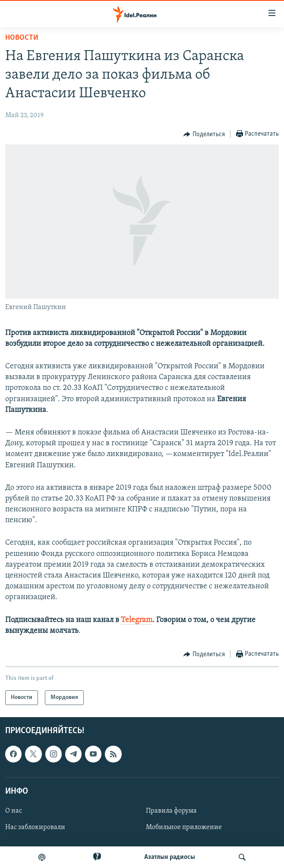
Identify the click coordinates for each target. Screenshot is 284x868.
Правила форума (171, 811)
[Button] (204, 134)
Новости (22, 38)
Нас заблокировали (35, 827)
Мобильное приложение (184, 827)
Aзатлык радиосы (170, 857)
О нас (14, 811)
